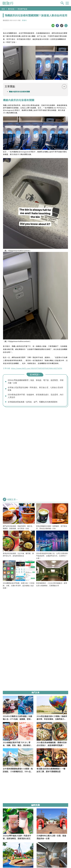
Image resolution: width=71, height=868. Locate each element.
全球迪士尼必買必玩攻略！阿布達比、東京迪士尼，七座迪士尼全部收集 (35, 389)
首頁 (3, 9)
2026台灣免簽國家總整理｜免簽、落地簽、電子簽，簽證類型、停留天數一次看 (36, 382)
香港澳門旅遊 (22, 9)
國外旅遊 (11, 9)
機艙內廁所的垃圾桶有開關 (19, 92)
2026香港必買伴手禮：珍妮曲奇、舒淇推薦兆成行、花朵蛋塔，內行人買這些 (36, 396)
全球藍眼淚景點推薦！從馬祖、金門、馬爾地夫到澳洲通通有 (33, 402)
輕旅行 (8, 3)
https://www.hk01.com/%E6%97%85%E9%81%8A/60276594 (37, 368)
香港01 (24, 20)
